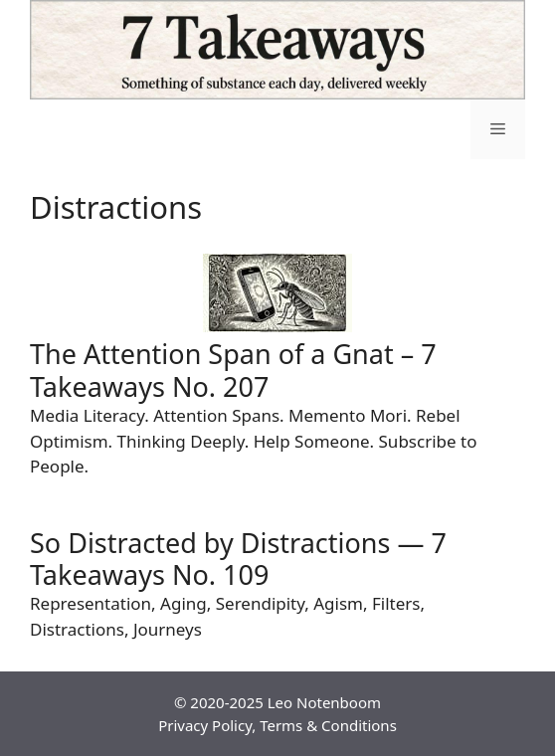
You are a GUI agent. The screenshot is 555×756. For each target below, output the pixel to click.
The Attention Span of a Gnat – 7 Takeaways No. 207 (233, 370)
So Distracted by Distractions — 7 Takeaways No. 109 (238, 559)
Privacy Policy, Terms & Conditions (277, 725)
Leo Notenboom (324, 702)
